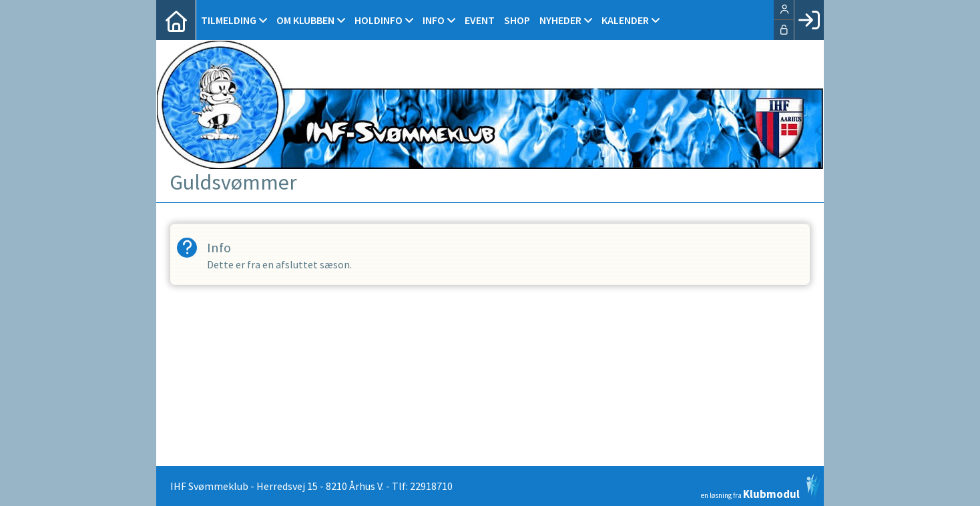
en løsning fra (761, 487)
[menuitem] (176, 20)
